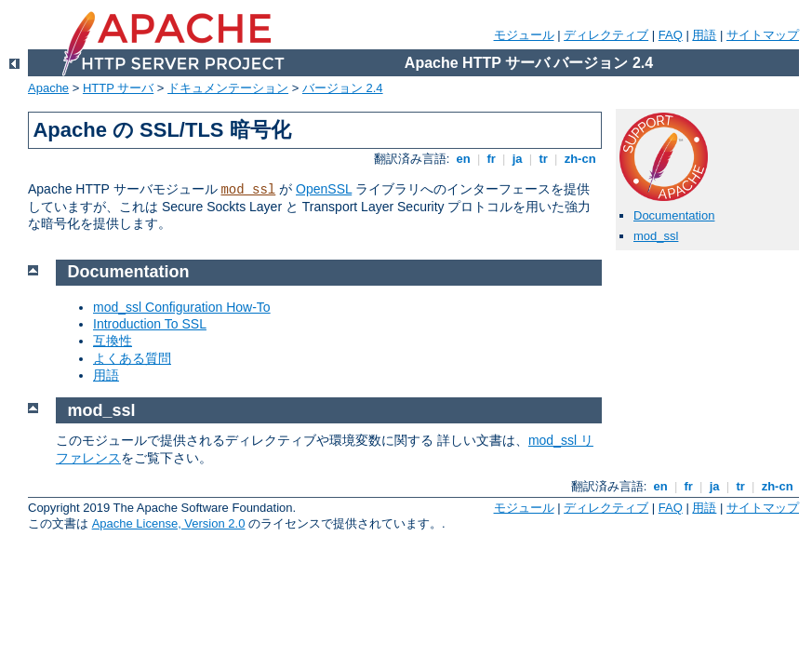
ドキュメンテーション (228, 88)
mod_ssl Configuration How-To (182, 307)
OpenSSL (324, 189)
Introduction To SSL (150, 324)
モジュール (524, 35)
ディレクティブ (606, 35)
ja (517, 159)
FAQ (671, 35)
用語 (704, 35)
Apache (48, 88)
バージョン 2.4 (343, 88)
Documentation (674, 215)
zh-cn (580, 159)
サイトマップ (763, 35)
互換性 (113, 341)
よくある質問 (132, 358)
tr (544, 159)
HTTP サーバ (118, 88)
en (463, 159)
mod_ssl (248, 190)
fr (492, 159)
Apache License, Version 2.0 (169, 523)
